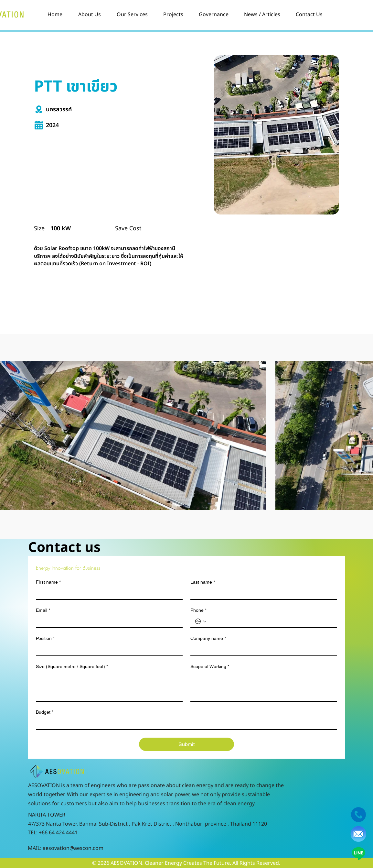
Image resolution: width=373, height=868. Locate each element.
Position (45, 638)
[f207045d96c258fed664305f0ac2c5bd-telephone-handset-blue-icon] (358, 815)
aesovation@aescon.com (73, 848)
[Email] (107, 621)
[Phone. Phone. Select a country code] (201, 621)
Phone (198, 610)
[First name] (107, 593)
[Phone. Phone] (270, 621)
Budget (45, 712)
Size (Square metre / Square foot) (72, 667)
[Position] (107, 650)
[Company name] (262, 650)
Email (43, 610)
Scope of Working (210, 667)
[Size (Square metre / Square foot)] (109, 687)
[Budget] (185, 723)
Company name (208, 638)
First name (48, 582)
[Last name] (262, 593)
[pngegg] (358, 834)
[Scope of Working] (264, 687)
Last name (203, 582)
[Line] (358, 853)
